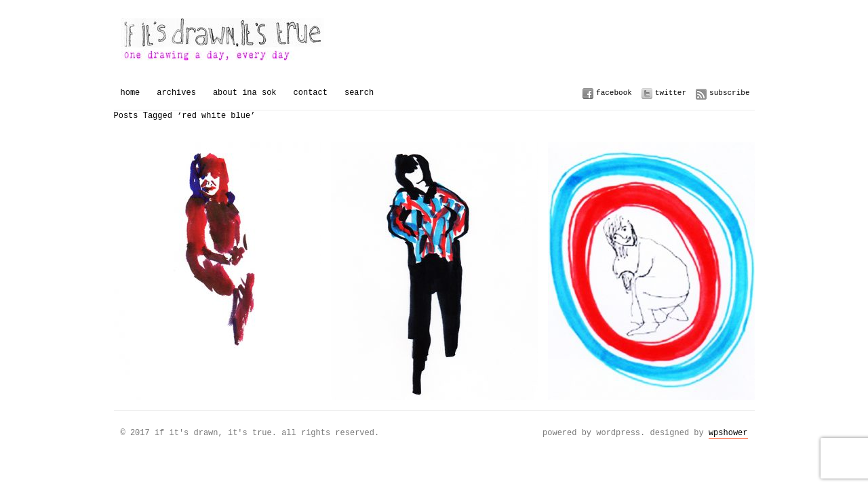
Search (359, 93)
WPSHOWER (728, 433)
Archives (176, 93)
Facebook (614, 93)
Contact (311, 93)
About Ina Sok (245, 93)
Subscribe (729, 93)
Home (131, 93)
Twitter (671, 93)
